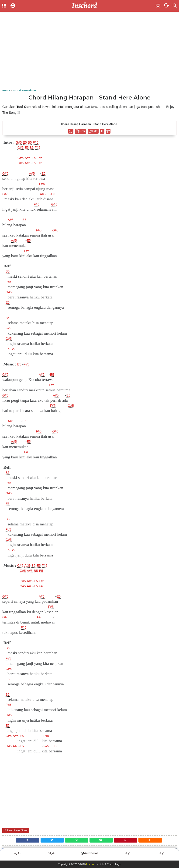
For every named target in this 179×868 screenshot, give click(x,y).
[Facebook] (21, 841)
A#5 (30, 158)
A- (52, 855)
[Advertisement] (89, 51)
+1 (127, 855)
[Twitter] (48, 841)
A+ (17, 855)
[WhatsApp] (75, 841)
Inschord (91, 864)
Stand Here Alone (19, 830)
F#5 (40, 142)
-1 (162, 855)
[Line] (103, 841)
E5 (27, 142)
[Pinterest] (130, 841)
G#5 (19, 142)
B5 (33, 142)
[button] (157, 841)
